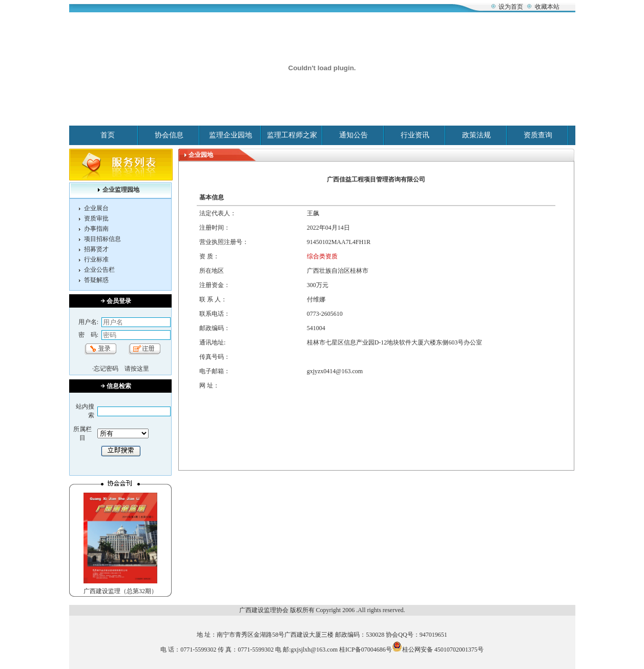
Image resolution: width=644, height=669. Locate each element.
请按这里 (137, 369)
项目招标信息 (102, 239)
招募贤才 (96, 249)
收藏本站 (547, 7)
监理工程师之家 (292, 135)
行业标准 (96, 259)
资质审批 (96, 218)
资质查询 (538, 135)
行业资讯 (415, 135)
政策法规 (476, 135)
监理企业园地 (231, 135)
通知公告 (354, 135)
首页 (108, 135)
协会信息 (169, 135)
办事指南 (96, 229)
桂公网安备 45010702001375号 (438, 650)
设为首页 (511, 7)
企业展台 (96, 208)
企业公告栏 (99, 270)
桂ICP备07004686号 (366, 650)
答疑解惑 (96, 280)
